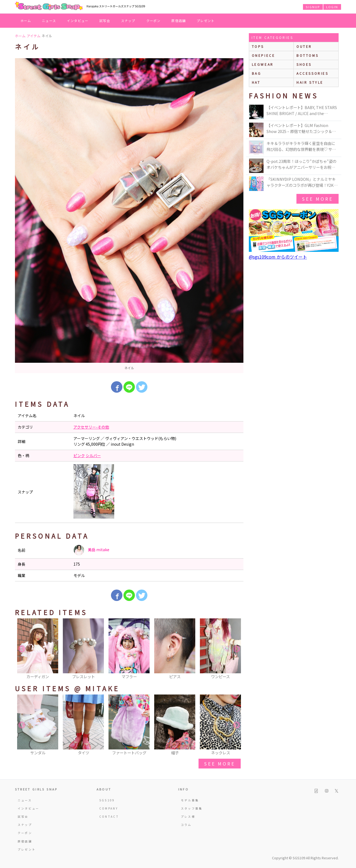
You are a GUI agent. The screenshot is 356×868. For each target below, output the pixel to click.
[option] (129, 216)
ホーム (26, 21)
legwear (263, 64)
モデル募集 (190, 800)
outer (304, 46)
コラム (186, 825)
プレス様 (188, 816)
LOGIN (332, 7)
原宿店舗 (179, 21)
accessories (312, 73)
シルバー (93, 455)
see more (219, 764)
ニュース (49, 21)
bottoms (307, 55)
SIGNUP (313, 7)
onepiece (264, 55)
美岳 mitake (91, 550)
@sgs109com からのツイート (278, 257)
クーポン (154, 21)
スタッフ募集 (192, 808)
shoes (304, 64)
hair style (310, 82)
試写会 (105, 21)
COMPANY (109, 808)
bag (257, 73)
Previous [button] (22, 649)
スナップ (128, 21)
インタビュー (78, 21)
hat (256, 82)
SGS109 (107, 800)
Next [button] (237, 649)
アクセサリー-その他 (91, 427)
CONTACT (109, 816)
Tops (258, 46)
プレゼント (206, 21)
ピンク (79, 455)
